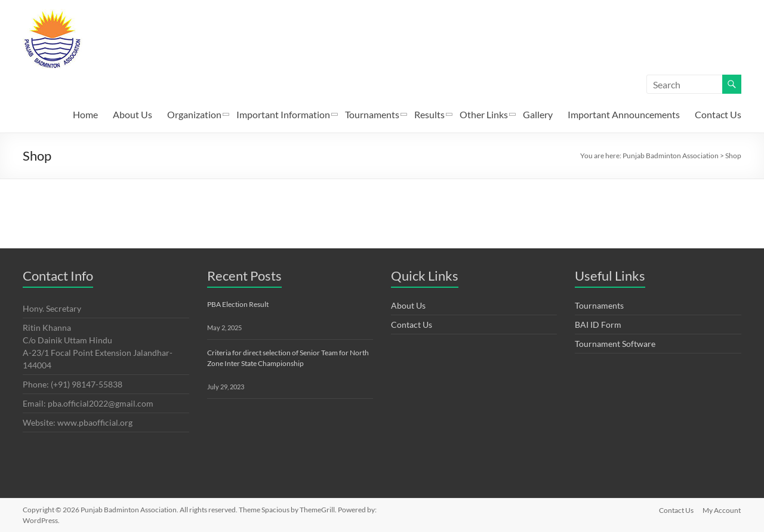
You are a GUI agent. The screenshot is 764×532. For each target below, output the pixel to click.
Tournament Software (615, 344)
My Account (722, 510)
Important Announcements (624, 114)
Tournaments (372, 114)
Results (429, 114)
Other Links (484, 114)
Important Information (283, 114)
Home (85, 114)
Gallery (538, 114)
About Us (133, 114)
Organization (194, 114)
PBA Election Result (238, 304)
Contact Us (718, 114)
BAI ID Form (598, 325)
